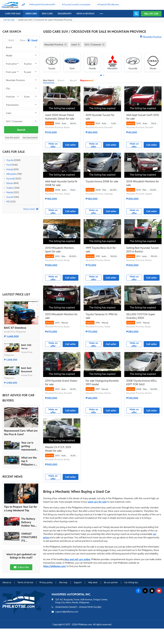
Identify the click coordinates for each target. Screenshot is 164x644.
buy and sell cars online (78, 559)
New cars (47, 14)
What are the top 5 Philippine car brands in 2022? (29, 461)
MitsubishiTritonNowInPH (43, 5)
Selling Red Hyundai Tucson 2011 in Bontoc (143, 250)
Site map (63, 582)
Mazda (10, 192)
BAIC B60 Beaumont (27, 370)
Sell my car (151, 14)
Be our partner (111, 582)
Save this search (12, 138)
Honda (10, 169)
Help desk (93, 582)
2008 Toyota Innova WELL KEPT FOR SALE (142, 383)
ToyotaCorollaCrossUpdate (77, 5)
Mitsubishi (11, 174)
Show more (29, 209)
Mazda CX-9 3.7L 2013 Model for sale (58, 449)
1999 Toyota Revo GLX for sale (101, 250)
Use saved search (30, 138)
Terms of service (25, 582)
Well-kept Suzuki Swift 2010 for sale (143, 117)
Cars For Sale (13, 14)
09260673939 (86, 607)
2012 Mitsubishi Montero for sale (61, 316)
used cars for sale (97, 502)
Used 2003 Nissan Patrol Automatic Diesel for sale (60, 117)
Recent (73, 80)
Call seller (71, 145)
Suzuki (10, 197)
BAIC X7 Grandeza (15, 328)
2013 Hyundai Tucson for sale (100, 117)
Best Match (49, 80)
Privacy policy (46, 582)
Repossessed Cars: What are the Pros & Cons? (21, 432)
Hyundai (11, 179)
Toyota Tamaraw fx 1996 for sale (102, 316)
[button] (101, 75)
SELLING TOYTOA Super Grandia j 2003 (141, 316)
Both (11, 40)
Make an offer (53, 145)
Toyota (10, 160)
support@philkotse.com (67, 612)
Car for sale (9, 20)
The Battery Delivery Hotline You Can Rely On (28, 522)
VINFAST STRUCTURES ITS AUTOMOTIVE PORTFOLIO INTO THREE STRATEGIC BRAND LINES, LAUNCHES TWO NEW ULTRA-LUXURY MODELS (29, 537)
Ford (9, 165)
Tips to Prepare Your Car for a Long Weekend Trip (20, 509)
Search (21, 130)
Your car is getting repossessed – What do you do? (30, 446)
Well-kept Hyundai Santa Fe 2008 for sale (61, 183)
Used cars (31, 14)
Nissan (10, 183)
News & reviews (85, 14)
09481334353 (62, 607)
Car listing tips (131, 582)
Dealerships (65, 14)
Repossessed (87, 80)
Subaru (10, 188)
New (23, 40)
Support (78, 582)
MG (8, 202)
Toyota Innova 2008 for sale (102, 181)
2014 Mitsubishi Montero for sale (143, 183)
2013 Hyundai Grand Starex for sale (61, 383)
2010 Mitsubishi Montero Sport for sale (59, 250)
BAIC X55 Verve (26, 347)
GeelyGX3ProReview (109, 5)
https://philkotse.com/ (55, 566)
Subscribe (21, 567)
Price (62, 80)
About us (7, 582)
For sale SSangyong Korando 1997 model (102, 383)
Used (34, 40)
